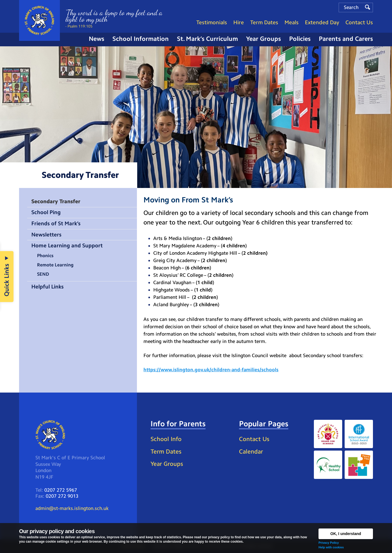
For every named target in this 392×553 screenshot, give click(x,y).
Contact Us (254, 439)
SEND (43, 274)
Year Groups (167, 464)
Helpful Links (48, 287)
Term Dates (166, 452)
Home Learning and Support (67, 245)
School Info (166, 439)
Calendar (251, 452)
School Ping (46, 212)
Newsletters (46, 235)
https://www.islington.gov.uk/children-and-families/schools (211, 370)
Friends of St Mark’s (56, 223)
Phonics (45, 256)
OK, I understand (346, 534)
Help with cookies (331, 547)
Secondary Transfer (56, 201)
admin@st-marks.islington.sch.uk (72, 508)
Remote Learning (55, 265)
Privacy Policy (329, 543)
